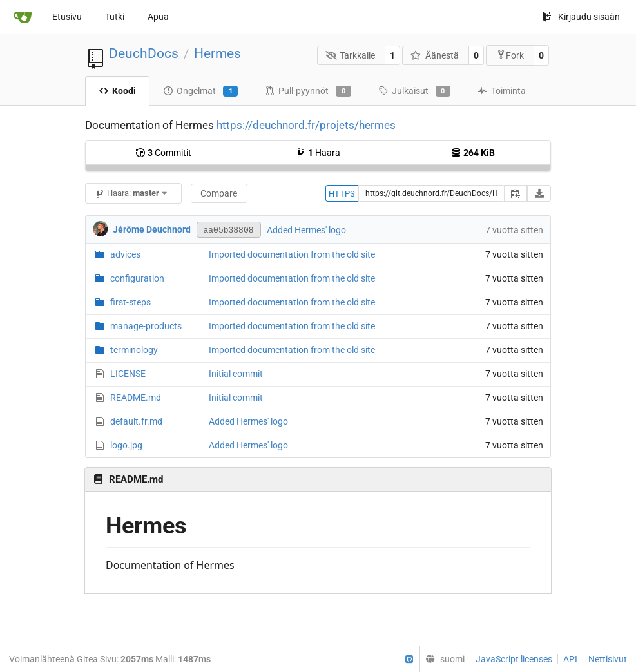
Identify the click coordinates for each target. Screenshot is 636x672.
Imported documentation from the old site (292, 254)
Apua (158, 17)
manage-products (146, 326)
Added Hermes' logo (306, 230)
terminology (134, 350)
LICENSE (128, 374)
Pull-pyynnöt (308, 91)
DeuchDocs (144, 53)
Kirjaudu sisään (581, 17)
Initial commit (236, 374)
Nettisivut (608, 659)
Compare (219, 193)
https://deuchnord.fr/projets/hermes (306, 125)
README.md (136, 398)
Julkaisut (414, 91)
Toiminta (502, 91)
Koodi (117, 91)
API (570, 659)
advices (125, 254)
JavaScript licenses (514, 659)
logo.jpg (126, 445)
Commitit (163, 153)
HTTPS (342, 194)
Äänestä (435, 55)
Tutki (115, 17)
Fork (510, 55)
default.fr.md (136, 421)
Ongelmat (200, 91)
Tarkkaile (351, 55)
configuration (137, 278)
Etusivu (67, 17)
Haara (318, 153)
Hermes (217, 53)
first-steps (130, 302)
